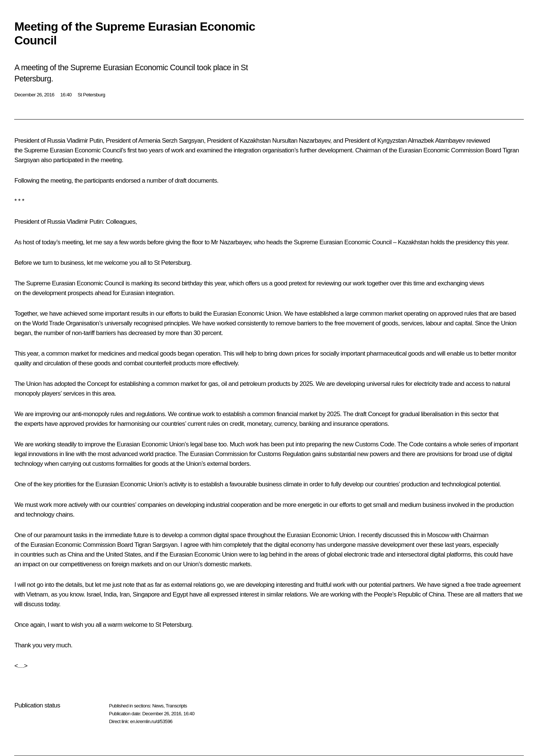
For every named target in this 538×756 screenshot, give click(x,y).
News (158, 706)
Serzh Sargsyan (183, 141)
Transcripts (176, 706)
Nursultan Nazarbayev (301, 141)
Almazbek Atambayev (436, 141)
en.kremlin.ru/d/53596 (151, 721)
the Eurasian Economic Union (242, 314)
